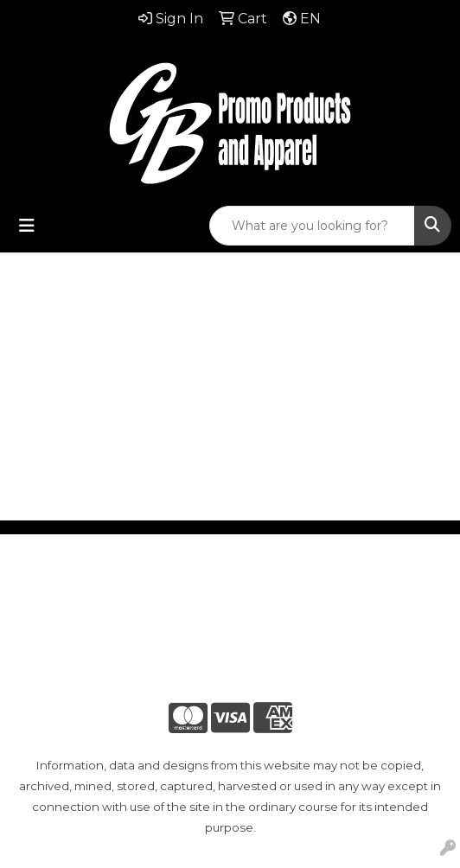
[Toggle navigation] (27, 226)
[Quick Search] (312, 226)
